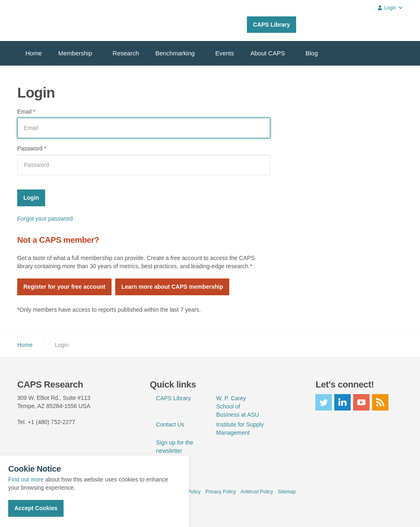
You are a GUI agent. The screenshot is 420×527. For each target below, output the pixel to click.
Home (34, 53)
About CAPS (268, 53)
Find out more (26, 479)
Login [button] (390, 8)
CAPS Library (272, 25)
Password (32, 148)
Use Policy (189, 492)
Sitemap (287, 492)
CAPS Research (47, 21)
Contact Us (170, 424)
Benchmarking (175, 53)
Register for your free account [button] (64, 287)
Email (26, 112)
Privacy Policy (220, 492)
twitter (324, 402)
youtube (361, 402)
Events (225, 53)
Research (126, 53)
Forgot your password (45, 219)
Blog (312, 53)
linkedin (342, 402)
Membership (75, 53)
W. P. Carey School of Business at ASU (237, 406)
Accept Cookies (36, 508)
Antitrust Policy (257, 492)
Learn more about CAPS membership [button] (172, 287)
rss (380, 402)
